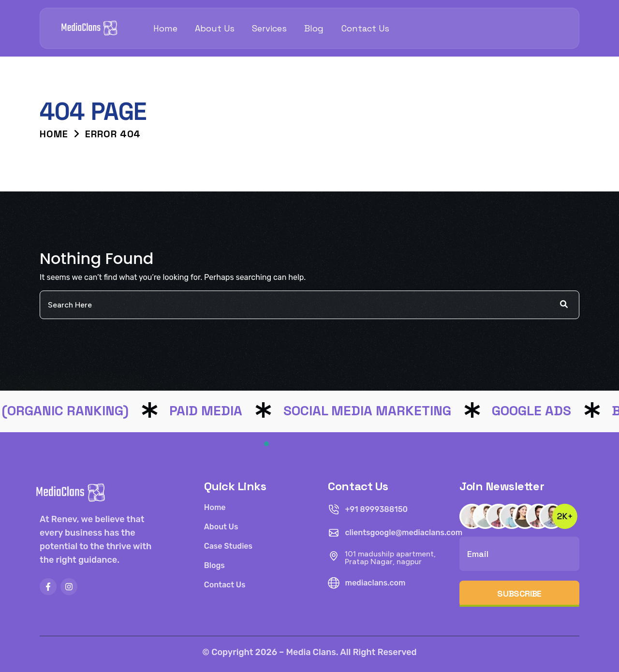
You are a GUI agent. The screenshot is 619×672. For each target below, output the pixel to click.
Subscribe (519, 593)
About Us (215, 28)
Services (269, 28)
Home (165, 28)
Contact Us (365, 28)
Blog (314, 28)
